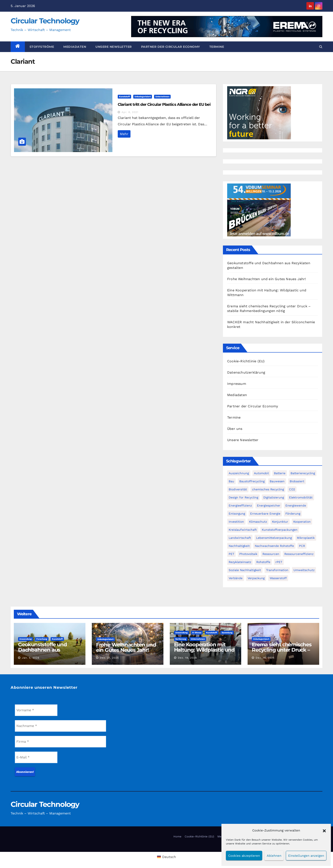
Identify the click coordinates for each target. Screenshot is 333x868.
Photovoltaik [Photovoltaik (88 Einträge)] (248, 554)
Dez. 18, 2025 (265, 658)
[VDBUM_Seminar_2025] (259, 210)
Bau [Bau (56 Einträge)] (231, 481)
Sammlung (227, 633)
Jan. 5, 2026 (31, 658)
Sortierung (181, 639)
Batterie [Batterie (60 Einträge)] (280, 473)
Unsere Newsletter (114, 47)
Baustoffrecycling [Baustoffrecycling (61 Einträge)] (252, 481)
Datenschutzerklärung (246, 372)
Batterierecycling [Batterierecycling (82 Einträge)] (303, 473)
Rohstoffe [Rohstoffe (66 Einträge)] (263, 562)
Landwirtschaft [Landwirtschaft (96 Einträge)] (240, 538)
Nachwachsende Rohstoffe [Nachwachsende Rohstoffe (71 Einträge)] (274, 546)
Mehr (124, 134)
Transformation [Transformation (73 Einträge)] (277, 570)
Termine (217, 47)
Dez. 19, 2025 (187, 658)
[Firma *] (60, 742)
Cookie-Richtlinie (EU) (246, 361)
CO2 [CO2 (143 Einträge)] (292, 489)
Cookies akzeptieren (244, 856)
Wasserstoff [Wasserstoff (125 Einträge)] (278, 578)
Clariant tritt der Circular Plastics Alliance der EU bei (164, 104)
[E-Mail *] (36, 757)
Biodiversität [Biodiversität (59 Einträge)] (238, 489)
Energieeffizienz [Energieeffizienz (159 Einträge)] (240, 505)
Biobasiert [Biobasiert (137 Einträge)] (297, 481)
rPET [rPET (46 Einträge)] (279, 562)
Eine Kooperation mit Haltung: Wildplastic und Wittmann (204, 650)
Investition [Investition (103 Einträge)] (236, 522)
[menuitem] (166, 857)
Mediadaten (75, 47)
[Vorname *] (36, 710)
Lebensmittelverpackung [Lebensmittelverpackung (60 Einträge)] (274, 538)
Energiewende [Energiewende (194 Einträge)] (296, 505)
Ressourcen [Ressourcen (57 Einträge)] (271, 554)
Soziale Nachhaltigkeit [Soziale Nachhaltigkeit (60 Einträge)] (245, 570)
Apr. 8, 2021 (130, 112)
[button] (324, 830)
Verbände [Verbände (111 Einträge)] (236, 578)
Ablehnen (274, 856)
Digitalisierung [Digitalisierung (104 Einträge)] (274, 497)
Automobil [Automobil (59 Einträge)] (261, 473)
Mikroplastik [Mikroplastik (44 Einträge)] (306, 538)
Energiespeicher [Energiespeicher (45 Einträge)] (269, 505)
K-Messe (197, 633)
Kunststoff (124, 97)
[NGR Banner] (259, 112)
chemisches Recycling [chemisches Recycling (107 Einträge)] (268, 489)
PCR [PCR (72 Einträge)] (302, 546)
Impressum (237, 384)
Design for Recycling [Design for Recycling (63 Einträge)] (243, 497)
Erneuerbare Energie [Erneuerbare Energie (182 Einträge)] (265, 514)
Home (177, 836)
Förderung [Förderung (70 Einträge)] (293, 514)
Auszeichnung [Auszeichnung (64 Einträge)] (239, 473)
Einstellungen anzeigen (306, 856)
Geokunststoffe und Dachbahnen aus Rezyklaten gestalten (44, 650)
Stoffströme (42, 47)
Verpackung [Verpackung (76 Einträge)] (256, 578)
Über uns (235, 429)
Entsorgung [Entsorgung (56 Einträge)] (237, 514)
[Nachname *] (60, 726)
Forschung (42, 639)
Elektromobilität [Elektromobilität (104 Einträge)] (301, 497)
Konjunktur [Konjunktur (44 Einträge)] (280, 522)
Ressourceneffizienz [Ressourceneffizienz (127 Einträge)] (299, 554)
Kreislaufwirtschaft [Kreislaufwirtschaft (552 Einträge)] (243, 530)
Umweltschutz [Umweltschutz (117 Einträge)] (304, 570)
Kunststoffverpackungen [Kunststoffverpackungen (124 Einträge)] (280, 530)
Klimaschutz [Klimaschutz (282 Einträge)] (258, 522)
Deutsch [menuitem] (169, 857)
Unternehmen (162, 97)
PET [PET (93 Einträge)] (231, 554)
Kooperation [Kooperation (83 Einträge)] (302, 522)
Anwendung (26, 639)
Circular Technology (45, 21)
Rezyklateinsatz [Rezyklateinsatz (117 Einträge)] (240, 562)
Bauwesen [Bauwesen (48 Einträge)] (277, 481)
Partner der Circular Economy (171, 47)
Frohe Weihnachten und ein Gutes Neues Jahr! (267, 279)
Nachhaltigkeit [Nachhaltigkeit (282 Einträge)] (239, 546)
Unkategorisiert (143, 97)
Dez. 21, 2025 (109, 658)
